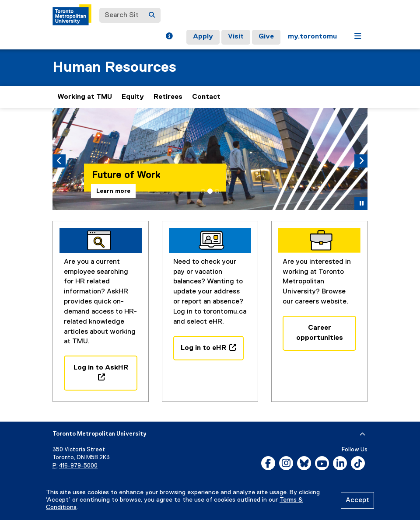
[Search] (152, 15)
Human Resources (114, 68)
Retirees (168, 97)
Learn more (113, 191)
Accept (357, 500)
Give (266, 37)
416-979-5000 (78, 466)
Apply (203, 37)
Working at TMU (85, 97)
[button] (169, 37)
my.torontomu (312, 37)
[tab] (203, 191)
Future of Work (126, 175)
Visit (236, 37)
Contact (206, 97)
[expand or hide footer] (362, 434)
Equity (133, 97)
